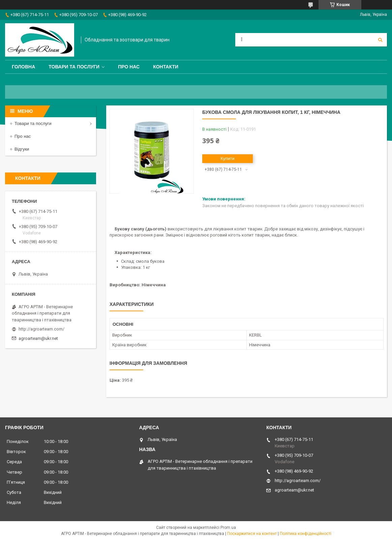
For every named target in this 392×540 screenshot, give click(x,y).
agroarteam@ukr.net (38, 338)
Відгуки (22, 149)
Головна (23, 67)
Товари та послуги (74, 67)
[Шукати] (380, 40)
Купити (228, 158)
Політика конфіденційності (306, 534)
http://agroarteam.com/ (41, 329)
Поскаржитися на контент (252, 534)
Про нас (129, 67)
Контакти (166, 67)
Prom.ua (228, 528)
